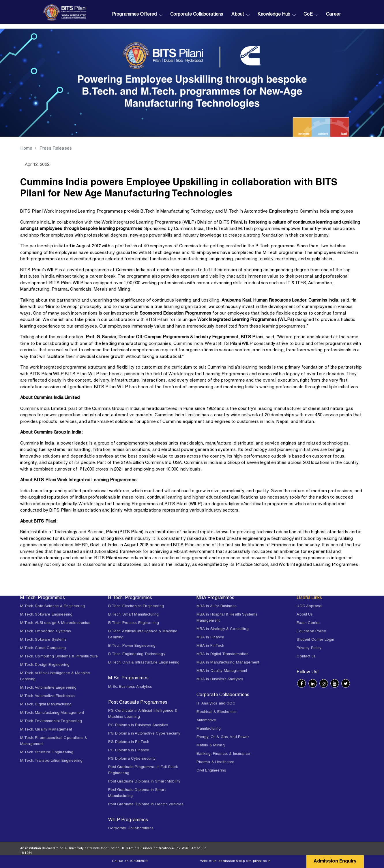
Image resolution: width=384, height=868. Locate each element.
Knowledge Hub (274, 15)
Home (27, 149)
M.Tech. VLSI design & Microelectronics (55, 623)
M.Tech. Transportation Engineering (51, 761)
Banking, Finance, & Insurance (223, 754)
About (238, 15)
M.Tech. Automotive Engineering (48, 688)
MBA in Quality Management (222, 671)
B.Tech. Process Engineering (134, 623)
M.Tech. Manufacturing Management (52, 713)
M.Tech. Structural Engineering (47, 753)
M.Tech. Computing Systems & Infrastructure (59, 657)
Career (333, 15)
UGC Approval (309, 606)
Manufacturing (209, 729)
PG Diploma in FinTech (129, 742)
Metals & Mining (211, 746)
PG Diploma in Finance (129, 751)
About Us (305, 615)
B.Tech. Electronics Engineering (136, 606)
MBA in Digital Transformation (222, 654)
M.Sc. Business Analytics (130, 687)
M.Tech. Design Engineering (45, 665)
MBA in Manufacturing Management (228, 663)
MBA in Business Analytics (220, 680)
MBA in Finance (210, 638)
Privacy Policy (309, 648)
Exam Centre (308, 623)
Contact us (306, 657)
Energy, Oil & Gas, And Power (223, 737)
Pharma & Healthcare (216, 762)
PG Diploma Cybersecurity (132, 759)
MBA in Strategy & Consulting (223, 629)
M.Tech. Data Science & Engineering (53, 606)
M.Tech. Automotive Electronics (48, 696)
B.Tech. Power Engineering (132, 646)
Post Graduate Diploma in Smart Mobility (144, 782)
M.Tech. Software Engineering (46, 615)
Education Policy (311, 632)
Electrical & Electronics (217, 712)
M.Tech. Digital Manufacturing (46, 705)
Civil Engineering (211, 771)
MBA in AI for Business (217, 606)
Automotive (206, 721)
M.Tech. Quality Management (46, 730)
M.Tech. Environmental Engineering (51, 721)
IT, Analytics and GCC (216, 704)
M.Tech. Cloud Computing (43, 648)
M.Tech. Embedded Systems (46, 632)
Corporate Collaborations (197, 15)
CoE (308, 15)
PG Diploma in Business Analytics (138, 725)
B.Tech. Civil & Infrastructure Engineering (144, 663)
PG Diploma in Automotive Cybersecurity (144, 734)
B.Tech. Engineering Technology (137, 654)
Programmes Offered (134, 15)
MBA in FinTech (210, 646)
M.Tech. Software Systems (44, 640)
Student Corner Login (315, 640)
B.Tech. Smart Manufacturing (133, 615)
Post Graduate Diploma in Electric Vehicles (146, 805)
